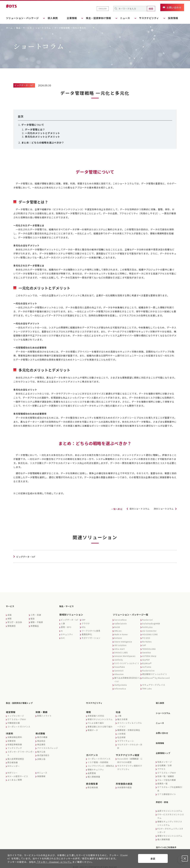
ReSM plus (147, 627)
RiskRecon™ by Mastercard (156, 677)
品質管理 (92, 772)
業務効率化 (87, 634)
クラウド (86, 623)
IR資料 (10, 732)
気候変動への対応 (96, 714)
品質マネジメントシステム (170, 804)
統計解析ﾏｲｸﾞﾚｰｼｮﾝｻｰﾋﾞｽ (154, 674)
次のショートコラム (162, 509)
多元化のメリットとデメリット (43, 137)
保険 (9, 618)
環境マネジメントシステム (100, 718)
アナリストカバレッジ (47, 747)
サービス (11, 606)
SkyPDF (146, 659)
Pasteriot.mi (148, 670)
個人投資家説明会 (16, 757)
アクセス (161, 763)
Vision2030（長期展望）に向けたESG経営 (130, 759)
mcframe (147, 667)
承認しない (185, 858)
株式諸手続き (43, 754)
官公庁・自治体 (15, 622)
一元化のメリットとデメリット (43, 133)
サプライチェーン (126, 740)
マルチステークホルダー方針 (130, 745)
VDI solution (120, 645)
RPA (84, 627)
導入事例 (54, 18)
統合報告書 (13, 761)
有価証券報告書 (15, 743)
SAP (144, 645)
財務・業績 (42, 711)
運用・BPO (66, 627)
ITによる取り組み (96, 722)
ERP (84, 619)
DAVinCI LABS (121, 652)
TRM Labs (147, 688)
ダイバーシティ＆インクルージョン (130, 723)
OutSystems (121, 684)
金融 (9, 614)
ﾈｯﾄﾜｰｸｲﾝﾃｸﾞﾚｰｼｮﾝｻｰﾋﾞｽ (127, 663)
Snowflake (120, 667)
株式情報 (40, 732)
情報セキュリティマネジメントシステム (170, 816)
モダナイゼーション (91, 637)
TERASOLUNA (149, 648)
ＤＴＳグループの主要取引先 (170, 783)
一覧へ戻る (107, 509)
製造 (33, 618)
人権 (119, 714)
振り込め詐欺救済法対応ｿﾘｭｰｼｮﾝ (127, 679)
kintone (118, 637)
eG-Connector (149, 630)
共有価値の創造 (124, 782)
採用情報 (179, 18)
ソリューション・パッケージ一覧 (131, 614)
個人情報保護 (94, 775)
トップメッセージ (16, 714)
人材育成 (121, 732)
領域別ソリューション (71, 614)
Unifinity (119, 659)
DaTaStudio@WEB (151, 623)
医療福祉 (35, 625)
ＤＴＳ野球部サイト (167, 788)
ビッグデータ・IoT (70, 619)
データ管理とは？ (35, 129)
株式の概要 (42, 736)
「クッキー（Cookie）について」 (54, 862)
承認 (153, 859)
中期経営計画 (14, 722)
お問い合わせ (163, 729)
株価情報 (41, 775)
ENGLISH (103, 8)
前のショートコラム (135, 509)
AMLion (118, 630)
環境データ (93, 729)
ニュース (161, 720)
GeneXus (147, 652)
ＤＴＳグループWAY (17, 718)
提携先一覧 (163, 777)
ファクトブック (15, 747)
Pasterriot (147, 619)
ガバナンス (92, 754)
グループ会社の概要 (167, 774)
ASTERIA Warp (149, 656)
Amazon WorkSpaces (125, 656)
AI (62, 630)
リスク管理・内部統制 (98, 761)
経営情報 (11, 711)
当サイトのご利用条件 (168, 839)
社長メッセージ (165, 755)
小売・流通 (36, 614)
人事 (63, 623)
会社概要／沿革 (165, 759)
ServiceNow (120, 619)
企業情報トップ (165, 747)
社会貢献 (121, 736)
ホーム (9, 28)
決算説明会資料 (15, 736)
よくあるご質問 (15, 778)
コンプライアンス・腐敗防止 (101, 764)
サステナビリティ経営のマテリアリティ (130, 766)
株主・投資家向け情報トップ (22, 702)
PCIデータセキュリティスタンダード (170, 823)
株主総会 (41, 739)
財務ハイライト (44, 714)
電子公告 (41, 750)
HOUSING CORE (150, 634)
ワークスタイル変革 (91, 630)
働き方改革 (122, 718)
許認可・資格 (163, 795)
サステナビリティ (96, 702)
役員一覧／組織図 (166, 770)
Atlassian (119, 674)
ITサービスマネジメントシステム (171, 809)
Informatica (120, 688)
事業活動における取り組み (100, 725)
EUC (63, 637)
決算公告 (41, 758)
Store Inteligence (123, 641)
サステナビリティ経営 (128, 754)
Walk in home (121, 634)
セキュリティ (67, 634)
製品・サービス (24, 28)
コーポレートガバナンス (19, 725)
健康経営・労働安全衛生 (129, 729)
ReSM (117, 627)
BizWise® (147, 663)
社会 (118, 711)
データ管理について (33, 125)
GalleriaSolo (121, 623)
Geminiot (119, 670)
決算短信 (12, 739)
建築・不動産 (37, 622)
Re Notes (147, 641)
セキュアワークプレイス (154, 684)
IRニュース (42, 771)
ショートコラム (43, 28)
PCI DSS (146, 637)
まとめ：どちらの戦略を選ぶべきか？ (43, 143)
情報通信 (12, 625)
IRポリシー (13, 771)
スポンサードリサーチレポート (21, 752)
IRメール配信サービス (18, 775)
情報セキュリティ (96, 768)
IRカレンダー (14, 765)
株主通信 (41, 743)
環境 (88, 711)
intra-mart (119, 648)
